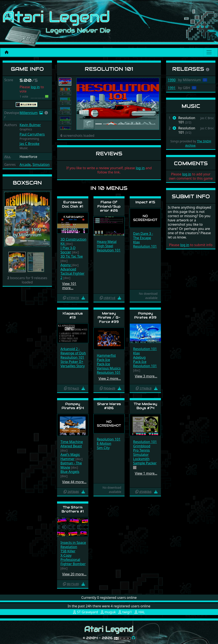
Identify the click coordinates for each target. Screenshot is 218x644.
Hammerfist (106, 355)
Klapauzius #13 (73, 315)
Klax (136, 242)
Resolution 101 (109, 250)
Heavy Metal (107, 242)
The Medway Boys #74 (145, 406)
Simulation (41, 165)
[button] (46, 113)
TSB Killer (68, 551)
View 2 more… (110, 378)
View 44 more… (74, 482)
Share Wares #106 (109, 406)
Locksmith (141, 459)
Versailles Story (73, 366)
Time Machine (72, 442)
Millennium (29, 113)
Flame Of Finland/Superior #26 (109, 206)
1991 (172, 88)
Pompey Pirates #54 (73, 406)
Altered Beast (71, 446)
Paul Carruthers (32, 134)
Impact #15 (145, 202)
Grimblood (142, 446)
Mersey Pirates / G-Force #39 (109, 317)
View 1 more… (146, 473)
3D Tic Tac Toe (72, 256)
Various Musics (109, 368)
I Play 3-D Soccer (68, 250)
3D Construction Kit (73, 241)
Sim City (103, 448)
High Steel (105, 246)
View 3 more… (146, 376)
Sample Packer (145, 463)
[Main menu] (209, 52)
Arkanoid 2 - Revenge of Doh (73, 351)
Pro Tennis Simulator (141, 452)
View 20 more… (74, 574)
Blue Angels (70, 472)
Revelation (69, 547)
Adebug (139, 357)
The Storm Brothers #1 (73, 509)
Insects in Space (73, 543)
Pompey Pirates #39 (145, 315)
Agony (66, 265)
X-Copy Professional (70, 557)
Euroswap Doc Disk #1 (73, 204)
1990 (172, 80)
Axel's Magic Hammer (70, 457)
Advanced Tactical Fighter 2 (72, 273)
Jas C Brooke (29, 144)
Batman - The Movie (71, 465)
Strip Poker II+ (72, 362)
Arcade (25, 165)
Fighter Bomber (73, 564)
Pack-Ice (103, 360)
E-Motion (104, 443)
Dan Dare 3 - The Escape (143, 236)
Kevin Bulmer (30, 125)
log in (35, 87)
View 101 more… (69, 286)
